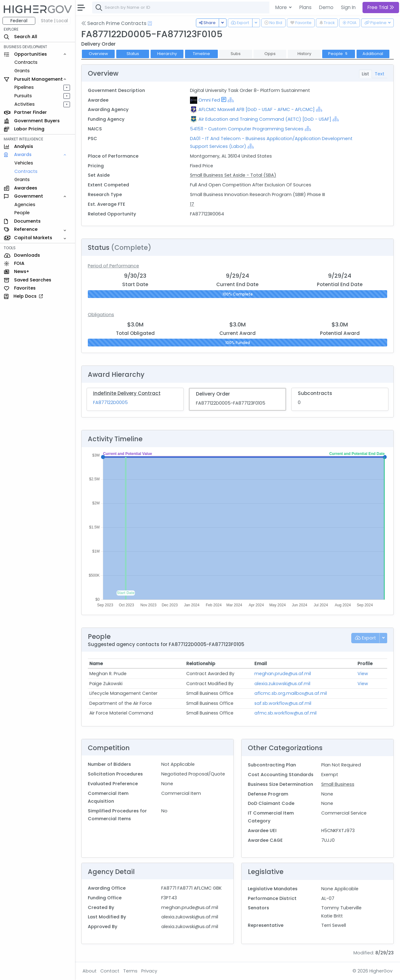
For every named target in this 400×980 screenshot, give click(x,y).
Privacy (149, 971)
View (363, 674)
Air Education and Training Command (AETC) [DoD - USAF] (265, 119)
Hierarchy (167, 54)
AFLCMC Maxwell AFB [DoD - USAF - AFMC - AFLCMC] (257, 109)
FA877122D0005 (110, 402)
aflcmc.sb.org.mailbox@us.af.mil (291, 693)
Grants (22, 71)
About (90, 971)
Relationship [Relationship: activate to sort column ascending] (201, 664)
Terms (130, 971)
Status (133, 54)
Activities (25, 104)
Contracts (26, 62)
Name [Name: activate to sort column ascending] (96, 664)
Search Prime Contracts (114, 23)
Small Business (338, 784)
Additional (373, 54)
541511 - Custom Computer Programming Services (247, 129)
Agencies (25, 205)
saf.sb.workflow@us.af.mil (283, 703)
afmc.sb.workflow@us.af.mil (285, 713)
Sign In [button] (348, 7)
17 (192, 204)
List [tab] (365, 74)
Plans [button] (305, 7)
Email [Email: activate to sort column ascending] (261, 664)
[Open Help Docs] (150, 23)
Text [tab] (380, 74)
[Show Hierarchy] (231, 100)
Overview (98, 54)
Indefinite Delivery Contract (127, 393)
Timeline (201, 54)
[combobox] (186, 8)
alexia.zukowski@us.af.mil (282, 684)
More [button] (282, 7)
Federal (19, 21)
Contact (110, 971)
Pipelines (24, 87)
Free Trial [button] (381, 7)
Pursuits (23, 96)
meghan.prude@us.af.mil (283, 674)
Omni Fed (209, 100)
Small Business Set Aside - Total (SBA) (233, 175)
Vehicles (24, 163)
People (22, 213)
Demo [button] (326, 7)
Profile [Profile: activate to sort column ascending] (365, 664)
